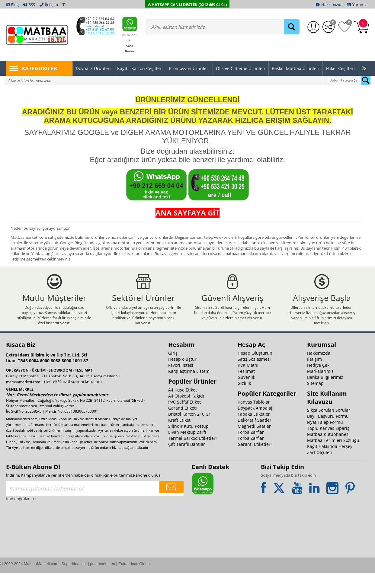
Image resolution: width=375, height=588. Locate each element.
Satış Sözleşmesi (254, 374)
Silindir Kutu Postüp (188, 441)
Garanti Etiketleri (255, 459)
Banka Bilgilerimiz (325, 392)
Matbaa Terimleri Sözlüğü (333, 455)
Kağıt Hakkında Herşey (330, 461)
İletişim (314, 374)
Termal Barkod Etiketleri (192, 453)
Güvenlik (246, 392)
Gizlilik (244, 398)
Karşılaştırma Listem (189, 386)
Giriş (173, 368)
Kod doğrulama (20, 513)
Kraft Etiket (179, 435)
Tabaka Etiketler (254, 429)
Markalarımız (320, 386)
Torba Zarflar (251, 447)
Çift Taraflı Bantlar (187, 459)
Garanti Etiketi (183, 423)
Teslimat (246, 386)
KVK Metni (248, 380)
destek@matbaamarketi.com (73, 396)
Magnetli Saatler (254, 441)
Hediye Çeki (319, 380)
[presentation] (31, 539)
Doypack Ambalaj (255, 423)
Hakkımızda (319, 368)
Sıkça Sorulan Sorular (329, 425)
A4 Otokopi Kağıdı (186, 411)
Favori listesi (181, 380)
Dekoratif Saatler (255, 435)
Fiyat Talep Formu (325, 437)
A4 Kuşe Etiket (183, 405)
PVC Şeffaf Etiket (184, 417)
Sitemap (315, 398)
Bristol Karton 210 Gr (189, 429)
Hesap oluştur (182, 374)
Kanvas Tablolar (254, 417)
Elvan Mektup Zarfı (187, 447)
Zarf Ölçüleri (320, 467)
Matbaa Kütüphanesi (328, 449)
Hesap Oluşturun (255, 368)
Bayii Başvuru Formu (328, 431)
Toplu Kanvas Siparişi (329, 443)
